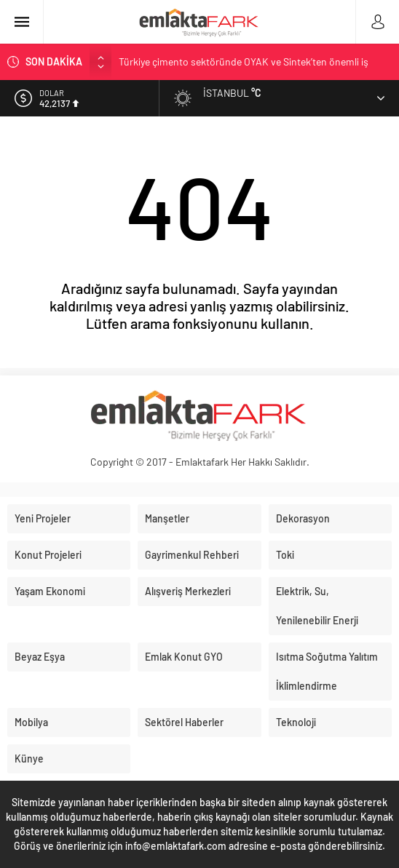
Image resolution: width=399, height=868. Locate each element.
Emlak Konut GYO (184, 657)
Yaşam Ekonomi (50, 591)
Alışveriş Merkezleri (188, 591)
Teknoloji (296, 722)
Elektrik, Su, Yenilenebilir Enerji (317, 606)
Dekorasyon (303, 518)
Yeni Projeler (43, 518)
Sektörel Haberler (184, 722)
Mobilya (31, 722)
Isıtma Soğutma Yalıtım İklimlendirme (327, 671)
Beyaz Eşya (40, 657)
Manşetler (167, 518)
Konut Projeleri (48, 555)
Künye (29, 758)
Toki (285, 555)
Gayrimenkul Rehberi (192, 555)
